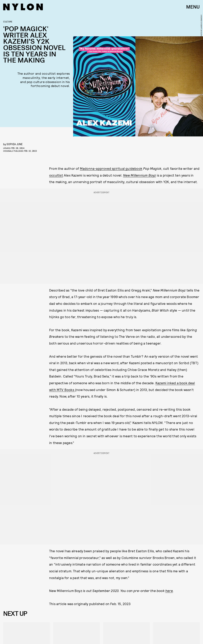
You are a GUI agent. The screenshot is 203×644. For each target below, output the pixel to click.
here (169, 591)
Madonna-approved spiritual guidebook (111, 168)
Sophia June (15, 144)
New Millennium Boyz (140, 175)
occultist (56, 175)
